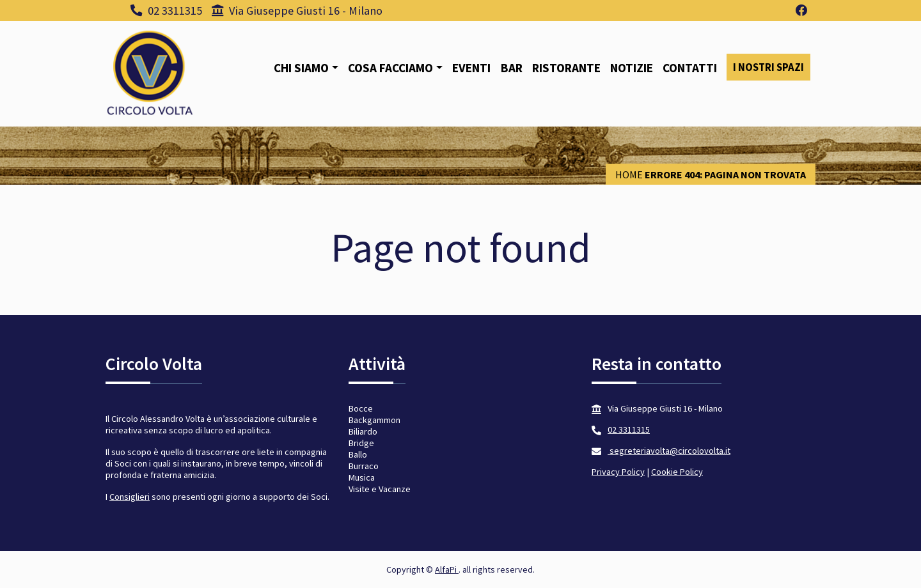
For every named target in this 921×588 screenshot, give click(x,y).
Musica (362, 477)
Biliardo (363, 431)
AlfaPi (447, 569)
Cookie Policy (677, 472)
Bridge (361, 443)
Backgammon (374, 420)
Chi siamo (301, 68)
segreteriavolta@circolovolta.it (669, 451)
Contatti (690, 68)
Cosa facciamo (390, 68)
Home (629, 174)
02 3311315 (166, 11)
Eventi (471, 68)
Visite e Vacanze (380, 489)
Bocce (361, 408)
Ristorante (566, 68)
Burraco (364, 466)
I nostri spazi (768, 67)
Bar (512, 68)
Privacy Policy (618, 472)
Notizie (632, 68)
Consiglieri (130, 497)
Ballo (358, 454)
